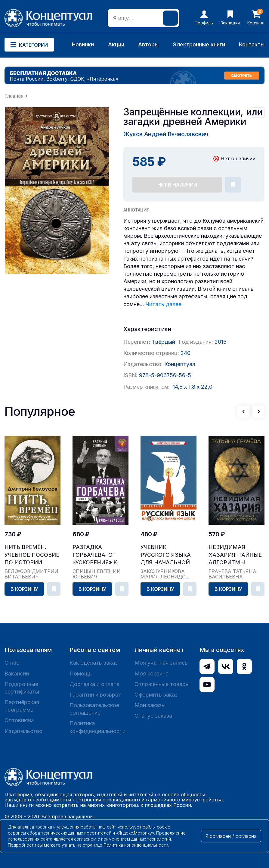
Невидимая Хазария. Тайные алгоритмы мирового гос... (235, 555)
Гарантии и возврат (95, 695)
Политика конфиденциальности (97, 727)
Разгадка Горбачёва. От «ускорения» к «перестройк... (95, 555)
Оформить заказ (156, 695)
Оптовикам (19, 720)
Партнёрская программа (22, 706)
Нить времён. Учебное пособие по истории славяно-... (32, 555)
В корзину (24, 589)
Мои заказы (150, 705)
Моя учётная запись (161, 663)
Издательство (23, 731)
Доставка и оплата (94, 684)
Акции (116, 44)
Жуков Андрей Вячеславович (166, 134)
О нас (12, 663)
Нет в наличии (177, 185)
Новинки (83, 44)
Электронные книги (199, 44)
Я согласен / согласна (231, 836)
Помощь (81, 674)
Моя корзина (152, 674)
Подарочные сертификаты (22, 688)
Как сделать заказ (94, 663)
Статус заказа (153, 716)
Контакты (252, 44)
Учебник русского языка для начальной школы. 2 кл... (166, 555)
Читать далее (164, 304)
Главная (14, 96)
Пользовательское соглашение (94, 709)
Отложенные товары (162, 684)
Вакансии (17, 674)
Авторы (148, 44)
